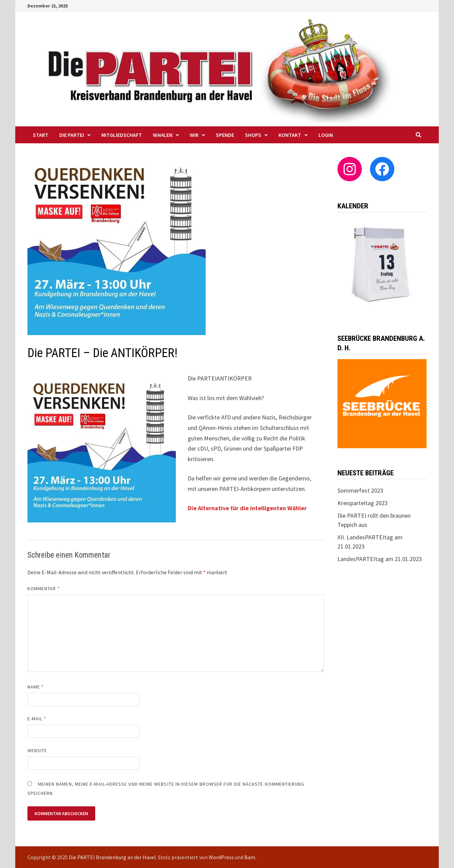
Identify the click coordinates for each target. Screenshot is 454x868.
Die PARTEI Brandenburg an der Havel (112, 857)
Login (326, 135)
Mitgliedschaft (122, 135)
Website (37, 750)
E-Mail (37, 719)
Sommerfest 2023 (360, 490)
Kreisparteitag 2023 (363, 503)
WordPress (221, 857)
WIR (194, 135)
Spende (225, 135)
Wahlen (163, 135)
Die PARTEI (72, 135)
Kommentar (44, 588)
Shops (253, 135)
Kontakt (290, 135)
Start (41, 135)
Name (36, 687)
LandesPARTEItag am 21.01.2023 (380, 559)
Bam (250, 857)
